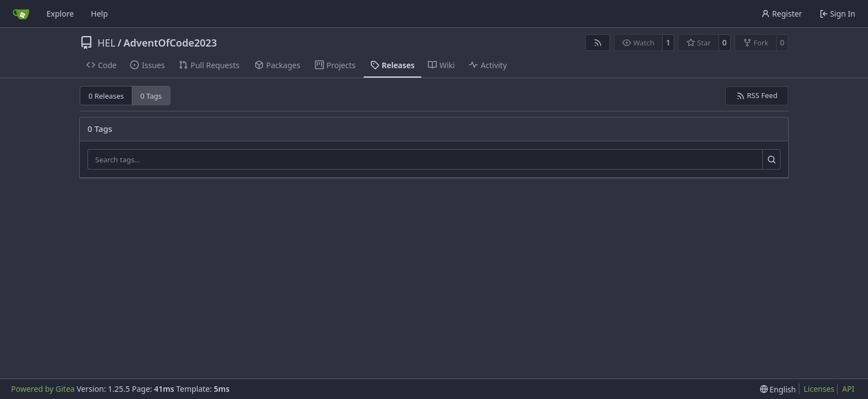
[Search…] (771, 160)
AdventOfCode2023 (170, 43)
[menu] (778, 389)
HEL (107, 43)
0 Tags (151, 96)
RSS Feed (757, 95)
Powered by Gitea (43, 389)
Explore (60, 14)
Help (99, 14)
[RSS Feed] (598, 43)
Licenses (819, 389)
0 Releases (106, 96)
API (848, 389)
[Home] (21, 14)
